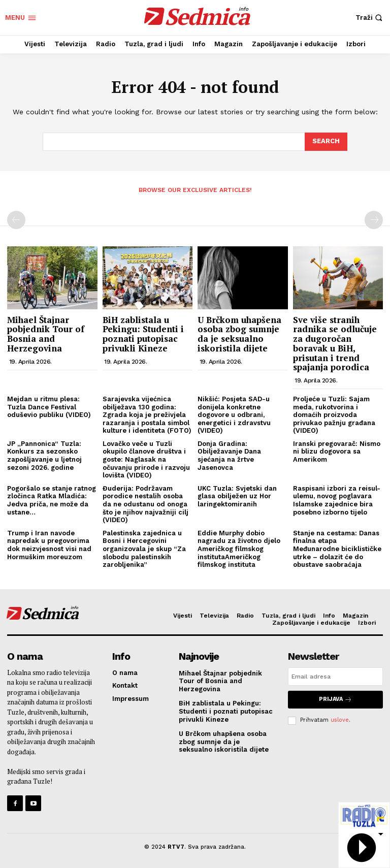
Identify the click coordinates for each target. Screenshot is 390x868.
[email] (335, 677)
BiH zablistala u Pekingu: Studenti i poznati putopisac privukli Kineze (143, 334)
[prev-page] (16, 220)
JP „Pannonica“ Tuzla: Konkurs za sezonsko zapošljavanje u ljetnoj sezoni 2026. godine (44, 456)
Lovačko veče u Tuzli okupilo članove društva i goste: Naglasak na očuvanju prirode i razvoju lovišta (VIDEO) (146, 459)
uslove (340, 720)
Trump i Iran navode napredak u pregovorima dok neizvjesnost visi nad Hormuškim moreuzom (49, 545)
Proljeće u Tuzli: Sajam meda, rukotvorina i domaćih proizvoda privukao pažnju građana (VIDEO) (334, 415)
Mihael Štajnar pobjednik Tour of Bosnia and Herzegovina (46, 334)
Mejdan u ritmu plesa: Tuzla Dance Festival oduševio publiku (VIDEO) (49, 407)
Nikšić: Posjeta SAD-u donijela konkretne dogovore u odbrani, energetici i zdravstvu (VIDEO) (234, 415)
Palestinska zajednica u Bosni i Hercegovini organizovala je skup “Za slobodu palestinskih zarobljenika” (144, 549)
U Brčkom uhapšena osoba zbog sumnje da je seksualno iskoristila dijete (239, 334)
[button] (370, 18)
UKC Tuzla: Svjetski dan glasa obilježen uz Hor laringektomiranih (237, 496)
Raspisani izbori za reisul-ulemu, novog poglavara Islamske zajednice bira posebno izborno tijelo (337, 500)
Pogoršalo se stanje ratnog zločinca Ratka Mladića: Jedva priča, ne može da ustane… (52, 500)
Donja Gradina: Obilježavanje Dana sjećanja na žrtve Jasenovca (229, 456)
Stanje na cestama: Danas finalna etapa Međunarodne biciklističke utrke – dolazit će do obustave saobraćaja (337, 549)
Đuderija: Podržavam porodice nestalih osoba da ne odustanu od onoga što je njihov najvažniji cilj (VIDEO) (145, 504)
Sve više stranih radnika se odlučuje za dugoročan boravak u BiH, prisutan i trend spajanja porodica (335, 343)
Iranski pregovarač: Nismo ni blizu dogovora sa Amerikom (337, 452)
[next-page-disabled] (374, 220)
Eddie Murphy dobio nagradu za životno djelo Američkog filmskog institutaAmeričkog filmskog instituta (239, 549)
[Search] (326, 142)
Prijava (335, 700)
